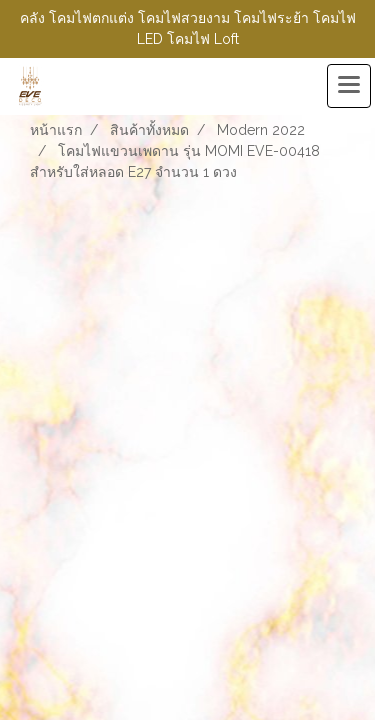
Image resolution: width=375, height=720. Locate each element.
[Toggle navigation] (349, 86)
